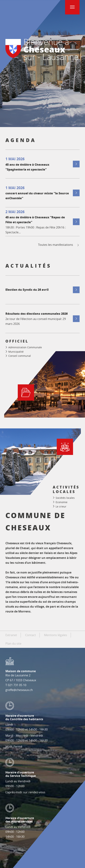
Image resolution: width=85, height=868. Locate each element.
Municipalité (16, 352)
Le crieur (61, 506)
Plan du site (13, 644)
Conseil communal (20, 356)
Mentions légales (56, 635)
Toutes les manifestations (59, 245)
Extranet (11, 635)
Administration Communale (25, 347)
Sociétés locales (65, 498)
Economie (62, 502)
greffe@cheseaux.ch (19, 690)
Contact (31, 635)
